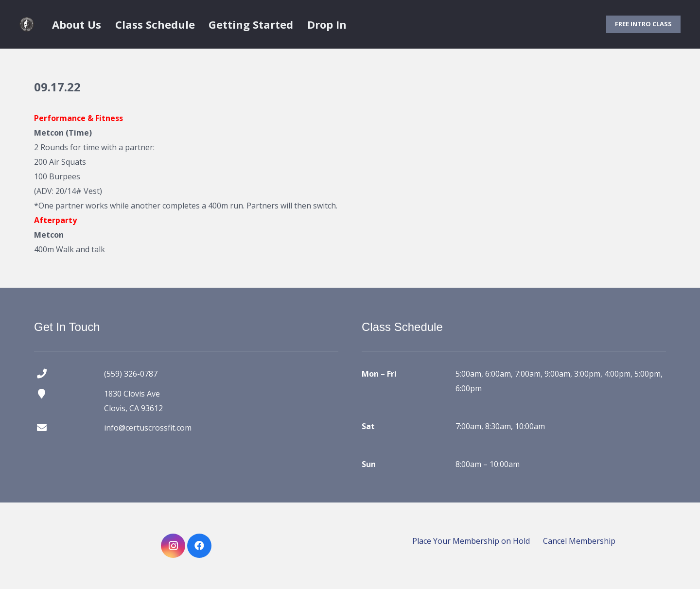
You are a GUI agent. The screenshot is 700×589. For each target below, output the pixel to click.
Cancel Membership (579, 541)
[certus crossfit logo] (27, 24)
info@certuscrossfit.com (148, 428)
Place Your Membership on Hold (471, 541)
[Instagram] (173, 546)
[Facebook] (199, 546)
